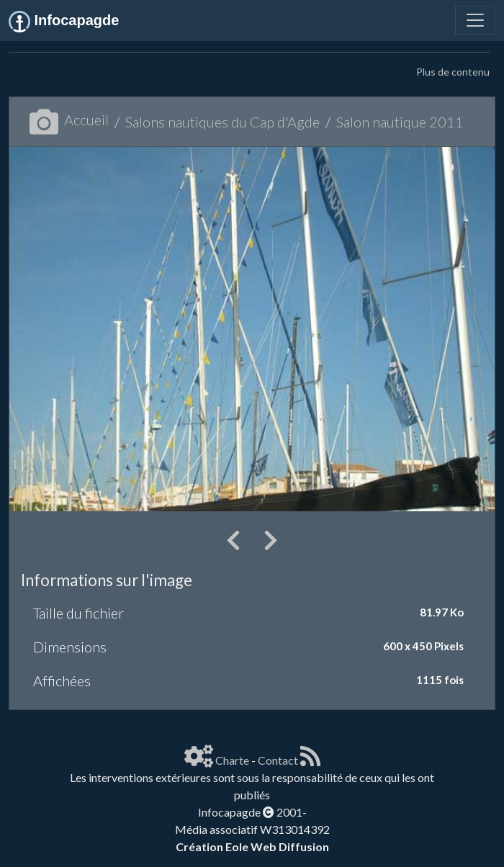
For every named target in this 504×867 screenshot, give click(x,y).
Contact (278, 760)
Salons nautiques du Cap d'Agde (222, 122)
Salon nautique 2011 (400, 122)
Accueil (69, 120)
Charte (232, 760)
